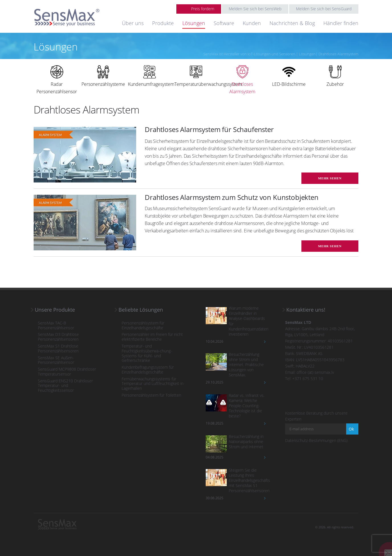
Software (224, 23)
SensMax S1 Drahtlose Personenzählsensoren (58, 349)
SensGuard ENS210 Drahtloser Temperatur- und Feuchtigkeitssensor (65, 386)
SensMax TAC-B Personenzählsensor (56, 326)
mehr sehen (330, 178)
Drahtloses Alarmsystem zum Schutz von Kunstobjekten (232, 197)
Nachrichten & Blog (292, 23)
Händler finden (341, 23)
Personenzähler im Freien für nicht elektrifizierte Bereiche (152, 337)
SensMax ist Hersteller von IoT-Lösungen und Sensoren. (250, 54)
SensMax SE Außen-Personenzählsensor (56, 360)
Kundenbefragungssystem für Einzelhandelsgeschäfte (148, 370)
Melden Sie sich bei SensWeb (255, 9)
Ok (351, 429)
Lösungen (194, 23)
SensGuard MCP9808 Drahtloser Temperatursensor (67, 372)
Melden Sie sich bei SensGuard (324, 9)
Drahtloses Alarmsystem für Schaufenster (209, 129)
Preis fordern (203, 9)
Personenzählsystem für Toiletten (151, 395)
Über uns (133, 23)
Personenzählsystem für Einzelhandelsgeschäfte (143, 326)
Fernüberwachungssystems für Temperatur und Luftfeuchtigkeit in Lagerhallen (153, 384)
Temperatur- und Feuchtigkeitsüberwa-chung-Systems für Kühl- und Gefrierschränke (147, 353)
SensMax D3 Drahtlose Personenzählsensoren (58, 337)
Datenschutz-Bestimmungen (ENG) (316, 440)
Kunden (252, 23)
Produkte (163, 23)
